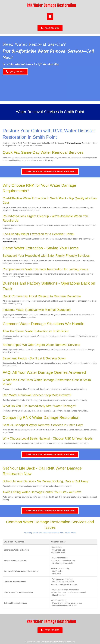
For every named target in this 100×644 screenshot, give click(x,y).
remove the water (10, 241)
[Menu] (50, 16)
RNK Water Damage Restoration (78, 143)
